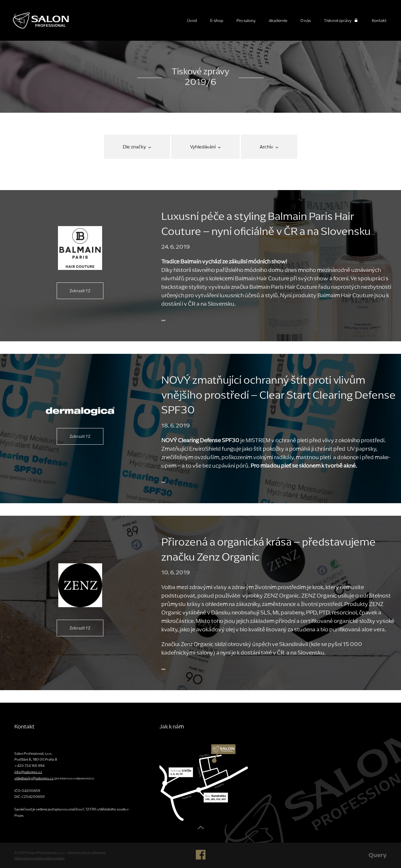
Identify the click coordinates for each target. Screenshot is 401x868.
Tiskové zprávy (341, 21)
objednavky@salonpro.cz (34, 778)
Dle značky (137, 147)
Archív (269, 147)
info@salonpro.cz (28, 772)
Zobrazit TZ (80, 291)
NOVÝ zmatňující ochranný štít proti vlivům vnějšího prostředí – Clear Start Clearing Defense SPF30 (279, 395)
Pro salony (246, 21)
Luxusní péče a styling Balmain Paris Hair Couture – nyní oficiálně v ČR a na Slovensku (266, 224)
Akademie (278, 21)
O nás (306, 21)
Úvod (192, 21)
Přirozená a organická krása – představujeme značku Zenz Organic (268, 549)
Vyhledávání (206, 147)
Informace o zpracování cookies (39, 858)
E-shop (217, 21)
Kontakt (379, 21)
